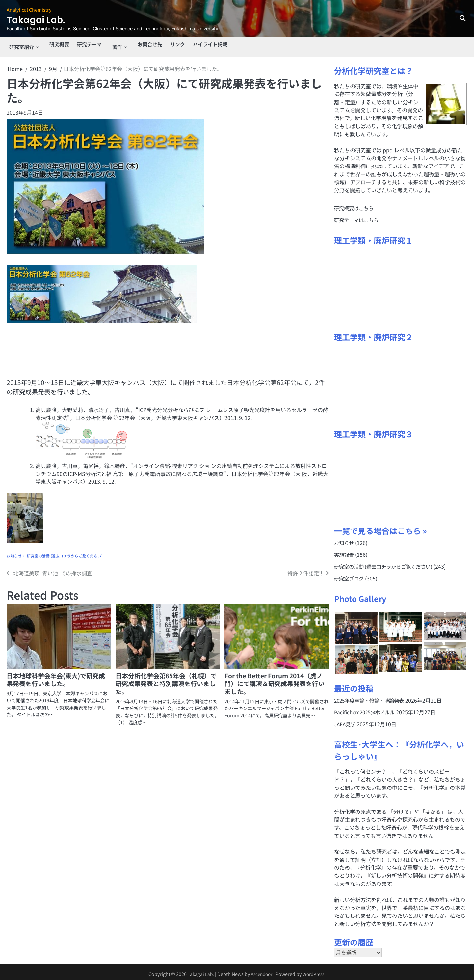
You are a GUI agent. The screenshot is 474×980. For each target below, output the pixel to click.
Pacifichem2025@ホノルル (367, 708)
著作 (114, 44)
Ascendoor (261, 970)
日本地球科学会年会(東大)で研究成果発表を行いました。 (56, 674)
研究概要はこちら (355, 203)
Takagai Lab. (42, 19)
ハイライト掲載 (209, 44)
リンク (174, 44)
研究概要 (56, 44)
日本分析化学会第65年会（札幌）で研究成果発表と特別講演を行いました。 (166, 678)
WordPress (315, 970)
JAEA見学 (346, 720)
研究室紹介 (20, 44)
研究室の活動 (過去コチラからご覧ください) (65, 551)
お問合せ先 (145, 44)
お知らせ (14, 551)
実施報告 (345, 550)
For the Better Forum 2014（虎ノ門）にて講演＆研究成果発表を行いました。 (275, 678)
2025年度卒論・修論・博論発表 (372, 696)
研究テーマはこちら (358, 215)
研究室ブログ (350, 574)
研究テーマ (88, 44)
